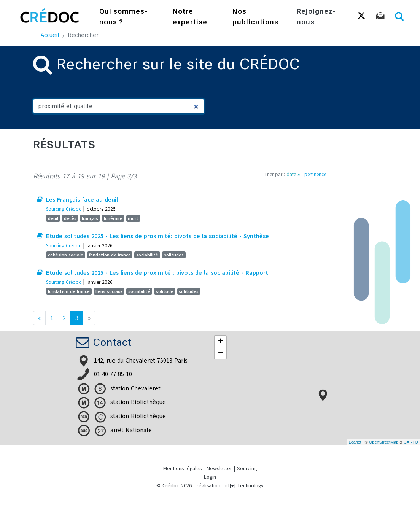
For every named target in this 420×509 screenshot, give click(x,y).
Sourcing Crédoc (64, 209)
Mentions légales (182, 468)
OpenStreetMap (384, 442)
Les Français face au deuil (82, 200)
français (90, 218)
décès (70, 218)
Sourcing (247, 468)
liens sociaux (109, 291)
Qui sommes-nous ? (123, 17)
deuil (53, 218)
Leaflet (355, 442)
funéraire (113, 218)
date (293, 174)
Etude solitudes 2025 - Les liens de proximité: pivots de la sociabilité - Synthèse (157, 236)
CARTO (411, 442)
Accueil (50, 35)
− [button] (220, 353)
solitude (165, 291)
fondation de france (110, 255)
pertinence (315, 174)
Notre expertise (190, 17)
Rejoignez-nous (316, 17)
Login (210, 477)
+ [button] (220, 342)
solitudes (174, 255)
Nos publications (255, 17)
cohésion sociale (66, 255)
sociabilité (147, 255)
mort (133, 218)
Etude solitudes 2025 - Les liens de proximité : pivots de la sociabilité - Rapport (157, 273)
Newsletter (219, 468)
